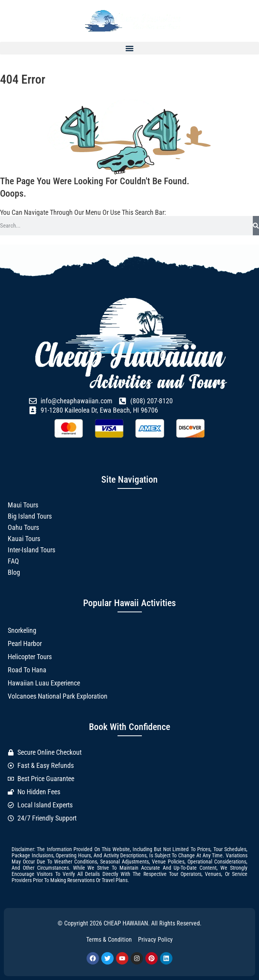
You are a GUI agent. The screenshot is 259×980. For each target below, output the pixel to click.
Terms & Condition (109, 940)
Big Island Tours (30, 516)
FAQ (13, 561)
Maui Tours (23, 505)
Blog (14, 572)
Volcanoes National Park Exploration (58, 696)
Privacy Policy (155, 940)
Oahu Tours (23, 527)
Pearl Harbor (25, 643)
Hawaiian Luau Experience (44, 683)
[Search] (256, 226)
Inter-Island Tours (32, 550)
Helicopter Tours (30, 657)
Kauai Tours (24, 539)
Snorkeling (22, 630)
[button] (129, 48)
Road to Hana (27, 670)
